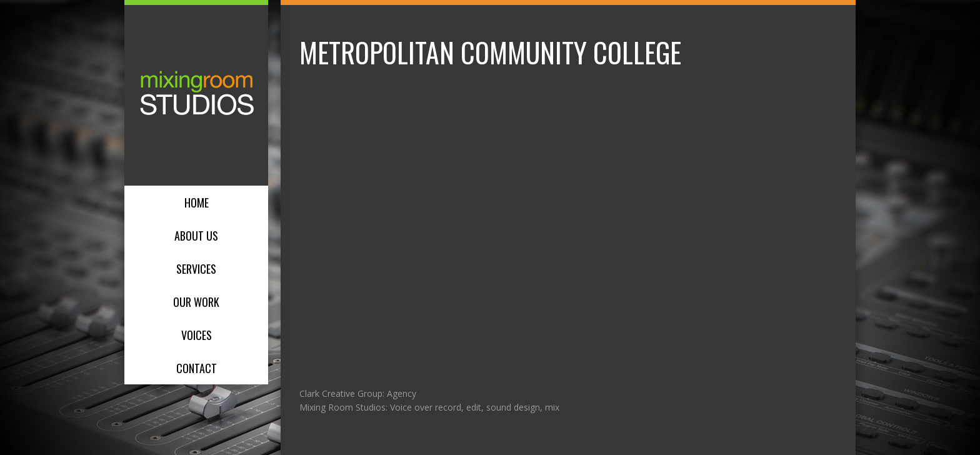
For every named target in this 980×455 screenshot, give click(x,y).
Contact (197, 368)
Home (197, 202)
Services (196, 269)
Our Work (196, 302)
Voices (197, 335)
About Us (196, 236)
